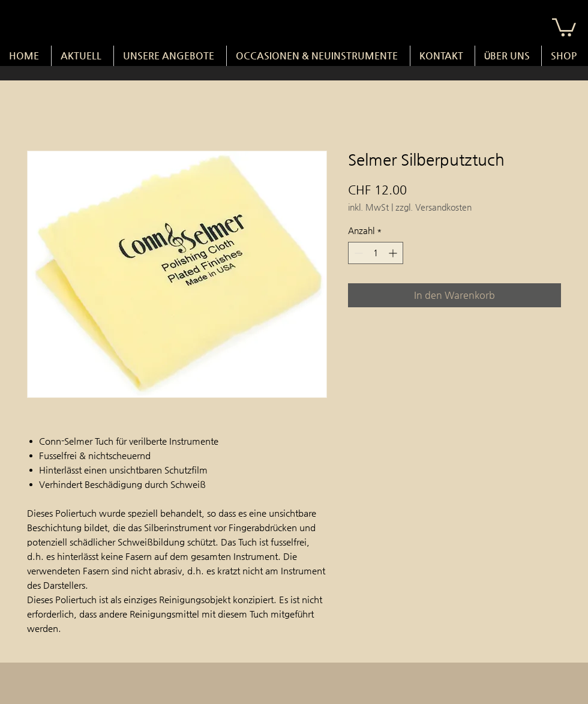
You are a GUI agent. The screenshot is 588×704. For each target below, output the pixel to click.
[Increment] (394, 253)
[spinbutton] (376, 253)
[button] (564, 26)
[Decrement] (357, 253)
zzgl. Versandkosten (433, 207)
